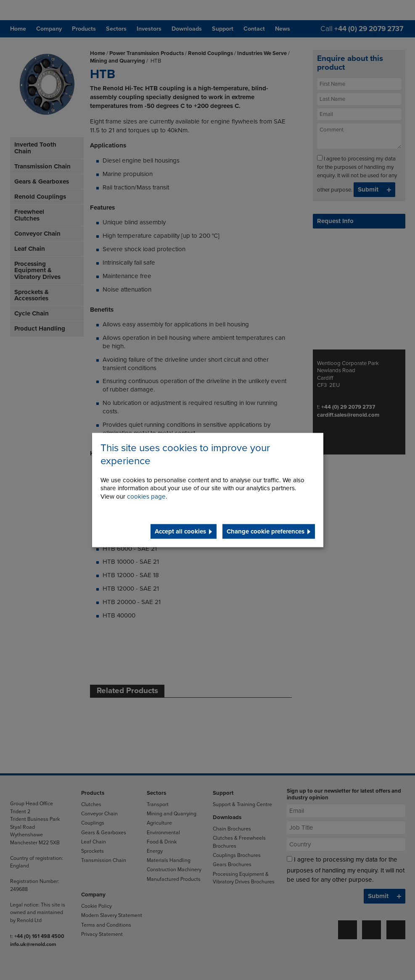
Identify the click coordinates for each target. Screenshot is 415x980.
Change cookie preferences (266, 531)
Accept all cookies (180, 531)
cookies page (146, 497)
